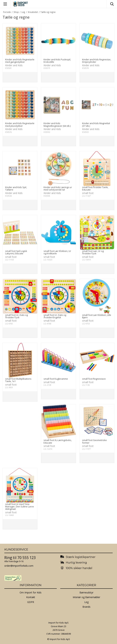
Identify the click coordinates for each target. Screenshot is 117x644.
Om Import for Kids (31, 592)
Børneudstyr (86, 592)
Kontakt (31, 597)
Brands (86, 607)
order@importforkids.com (19, 566)
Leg (86, 602)
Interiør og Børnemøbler (86, 597)
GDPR (31, 602)
